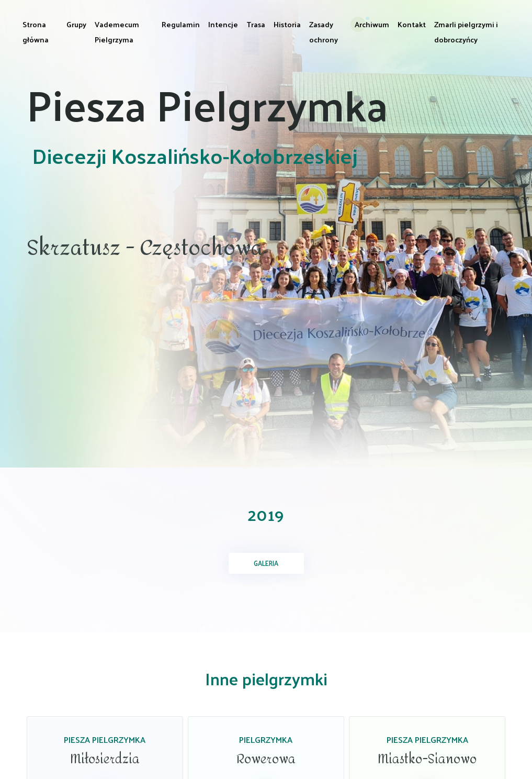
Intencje (223, 24)
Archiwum (372, 24)
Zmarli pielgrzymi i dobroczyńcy (466, 32)
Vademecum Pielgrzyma (117, 32)
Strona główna (36, 32)
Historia (287, 24)
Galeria (266, 563)
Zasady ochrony (324, 32)
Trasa (256, 24)
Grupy (76, 24)
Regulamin (181, 24)
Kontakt (412, 24)
